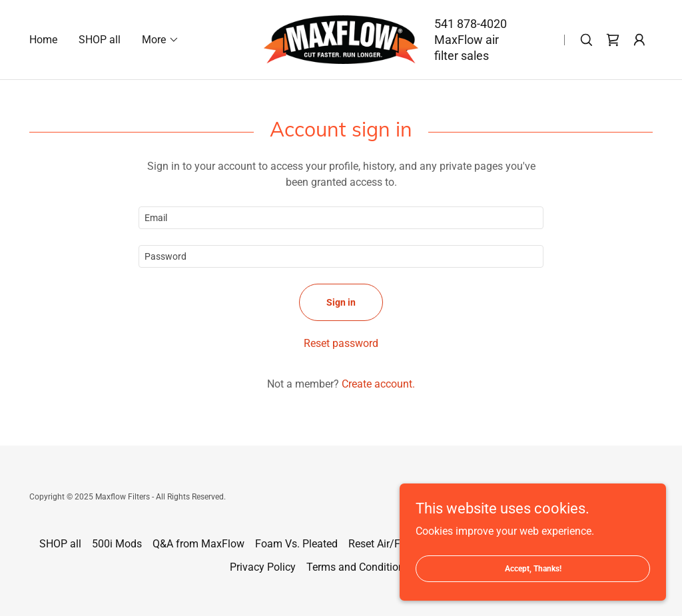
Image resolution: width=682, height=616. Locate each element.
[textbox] (341, 218)
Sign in (341, 302)
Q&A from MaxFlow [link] (198, 544)
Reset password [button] (341, 343)
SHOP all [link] (100, 40)
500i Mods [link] (117, 544)
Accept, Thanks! (533, 587)
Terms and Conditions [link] (358, 567)
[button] (161, 40)
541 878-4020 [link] (471, 24)
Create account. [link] (378, 384)
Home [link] (43, 40)
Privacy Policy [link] (263, 567)
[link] (341, 39)
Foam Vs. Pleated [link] (296, 544)
